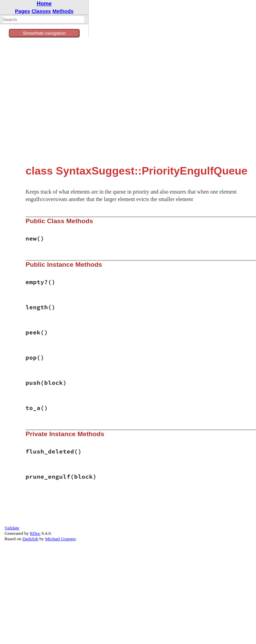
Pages (23, 11)
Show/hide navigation (44, 33)
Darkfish (30, 539)
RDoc (35, 533)
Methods (63, 11)
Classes (41, 11)
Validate (12, 528)
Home (44, 4)
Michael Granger (61, 539)
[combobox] (43, 19)
